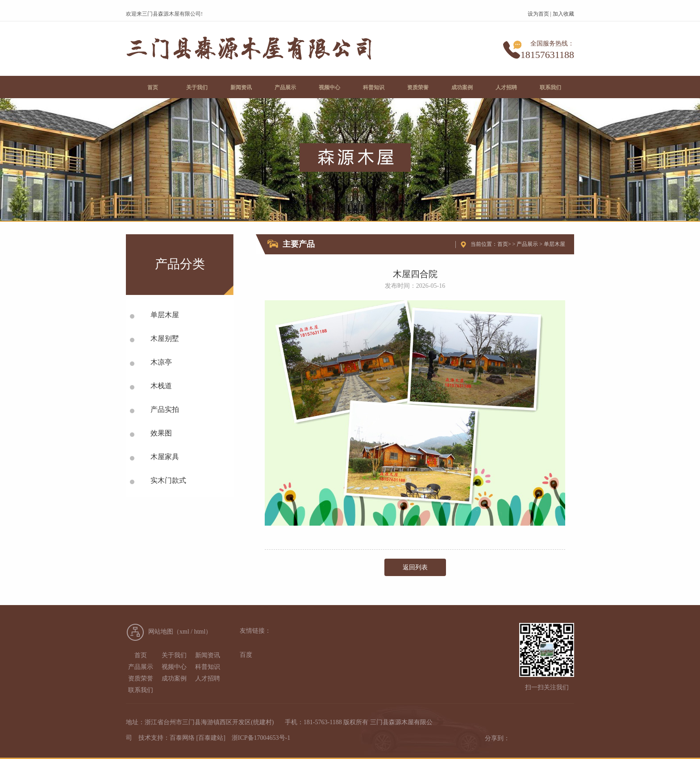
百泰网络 (182, 738)
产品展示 (527, 244)
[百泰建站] (211, 738)
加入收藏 (563, 14)
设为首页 (538, 14)
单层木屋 (554, 244)
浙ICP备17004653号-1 (261, 738)
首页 (503, 244)
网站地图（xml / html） (180, 632)
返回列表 (415, 567)
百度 (246, 655)
